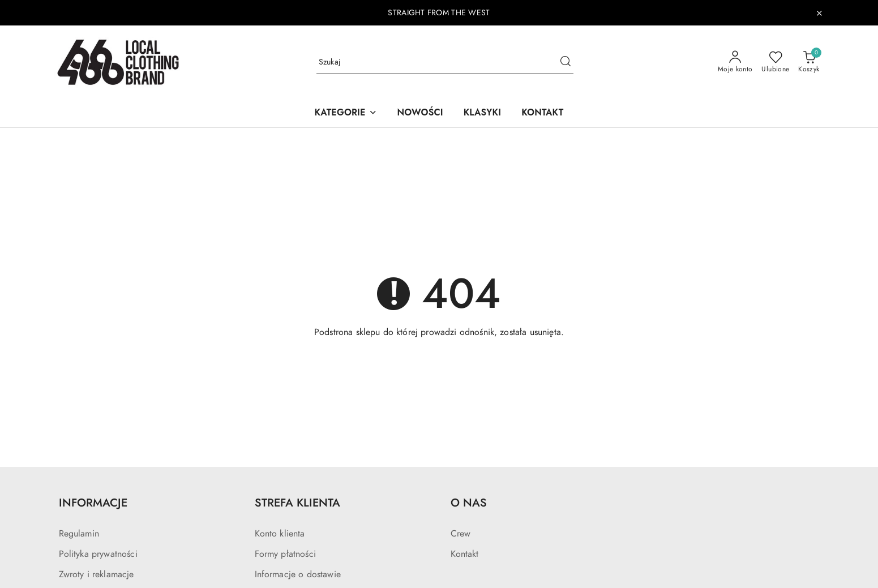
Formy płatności (285, 554)
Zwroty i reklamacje (97, 574)
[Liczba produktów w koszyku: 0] (809, 62)
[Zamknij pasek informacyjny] (819, 13)
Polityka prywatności (98, 554)
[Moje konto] (735, 62)
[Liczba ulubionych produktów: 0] (775, 62)
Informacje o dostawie (298, 574)
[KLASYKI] (483, 113)
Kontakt (465, 554)
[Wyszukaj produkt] (445, 63)
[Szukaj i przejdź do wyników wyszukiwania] (566, 62)
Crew (461, 534)
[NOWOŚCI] (420, 113)
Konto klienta (280, 534)
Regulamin (79, 534)
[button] (346, 113)
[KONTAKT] (542, 113)
